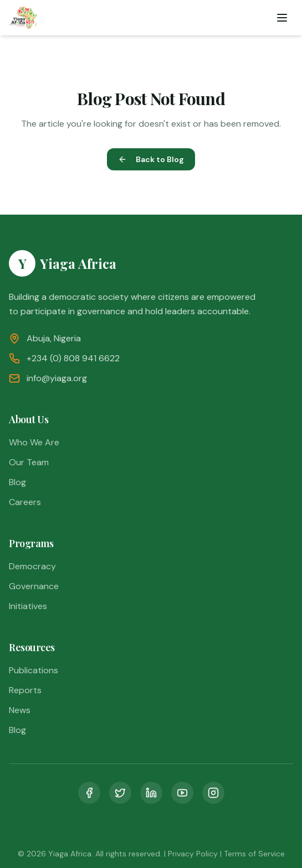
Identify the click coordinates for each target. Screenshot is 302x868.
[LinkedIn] (151, 793)
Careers (25, 502)
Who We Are (34, 442)
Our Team (29, 462)
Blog (17, 482)
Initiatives (28, 606)
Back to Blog (151, 159)
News (20, 710)
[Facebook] (89, 793)
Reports (25, 690)
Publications (34, 670)
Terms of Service (254, 854)
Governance (34, 586)
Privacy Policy (193, 854)
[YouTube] (182, 793)
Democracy (32, 566)
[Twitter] (120, 793)
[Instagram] (213, 793)
